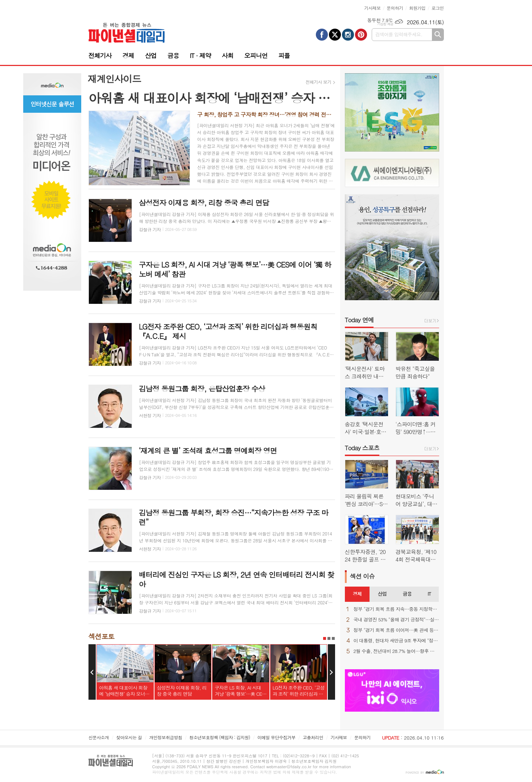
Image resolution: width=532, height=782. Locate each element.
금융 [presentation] (407, 594)
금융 (173, 55)
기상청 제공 (385, 24)
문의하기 (395, 8)
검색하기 (438, 35)
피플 (284, 55)
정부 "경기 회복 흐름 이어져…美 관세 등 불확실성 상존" (396, 630)
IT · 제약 (200, 55)
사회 (227, 55)
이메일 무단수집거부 (277, 737)
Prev (92, 672)
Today (359, 320)
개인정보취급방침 (166, 737)
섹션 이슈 (362, 576)
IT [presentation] (429, 594)
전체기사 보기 (319, 82)
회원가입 (417, 8)
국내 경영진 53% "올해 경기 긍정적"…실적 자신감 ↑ (396, 620)
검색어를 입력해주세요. (399, 34)
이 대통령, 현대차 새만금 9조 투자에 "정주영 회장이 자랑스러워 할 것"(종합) (396, 641)
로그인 (438, 8)
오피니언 (256, 55)
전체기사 (100, 55)
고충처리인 (313, 737)
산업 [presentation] (382, 594)
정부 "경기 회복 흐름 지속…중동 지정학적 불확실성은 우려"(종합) (396, 609)
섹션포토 (101, 636)
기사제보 (372, 8)
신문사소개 (99, 737)
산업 (150, 55)
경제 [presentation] (357, 594)
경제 (128, 55)
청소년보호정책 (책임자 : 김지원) (220, 737)
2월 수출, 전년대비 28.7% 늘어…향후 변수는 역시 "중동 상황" (396, 651)
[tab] (357, 594)
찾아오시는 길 (129, 737)
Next (331, 672)
